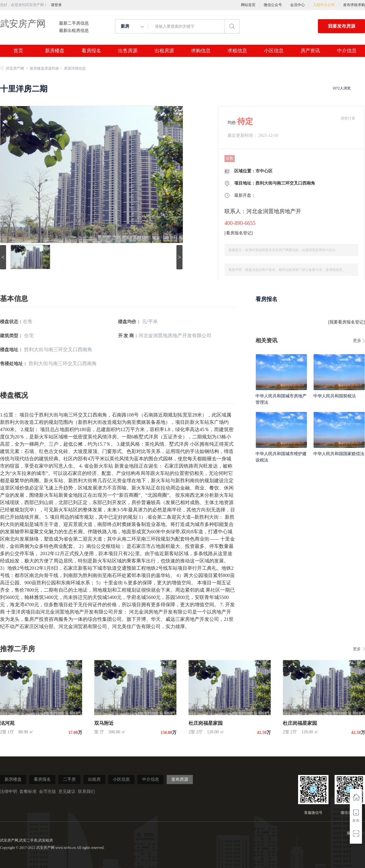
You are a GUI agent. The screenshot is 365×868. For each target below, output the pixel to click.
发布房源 (180, 779)
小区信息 (274, 51)
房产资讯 (310, 51)
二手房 (69, 779)
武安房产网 (23, 24)
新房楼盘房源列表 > (46, 68)
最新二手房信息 (74, 23)
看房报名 (91, 51)
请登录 (56, 5)
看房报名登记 (239, 233)
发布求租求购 (354, 5)
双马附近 (104, 723)
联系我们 (86, 792)
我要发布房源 (342, 26)
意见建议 (67, 792)
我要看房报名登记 (346, 322)
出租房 (94, 779)
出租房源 (164, 51)
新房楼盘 (55, 51)
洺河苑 (7, 723)
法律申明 (9, 792)
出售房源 (128, 51)
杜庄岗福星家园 (206, 723)
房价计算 (348, 118)
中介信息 (347, 51)
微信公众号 (273, 5)
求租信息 (237, 51)
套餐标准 (28, 792)
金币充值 (47, 792)
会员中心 (297, 5)
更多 (357, 341)
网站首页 (248, 5)
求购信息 (201, 51)
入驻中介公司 (324, 5)
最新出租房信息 (74, 31)
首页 (18, 51)
